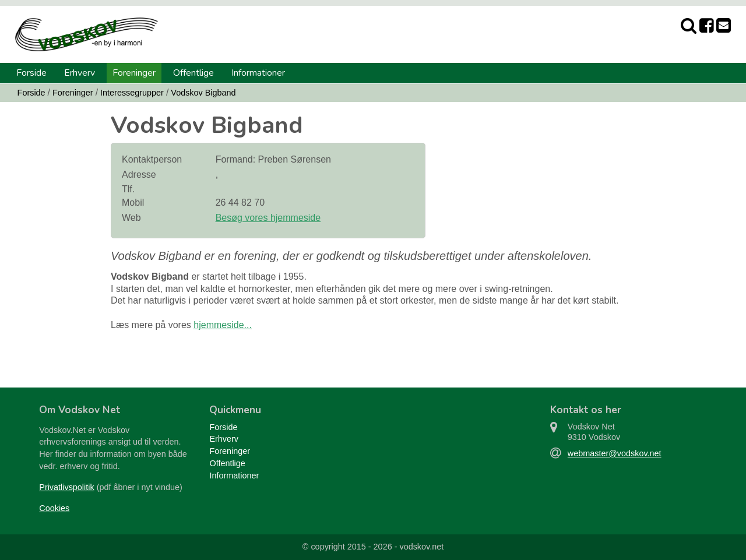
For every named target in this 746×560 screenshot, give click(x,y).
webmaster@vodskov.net (615, 453)
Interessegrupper (132, 93)
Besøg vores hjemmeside (268, 218)
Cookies (54, 508)
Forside (31, 73)
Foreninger (134, 73)
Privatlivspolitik (66, 487)
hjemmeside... (223, 325)
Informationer (258, 73)
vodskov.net (421, 547)
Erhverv (80, 73)
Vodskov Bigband (203, 93)
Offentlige (193, 73)
